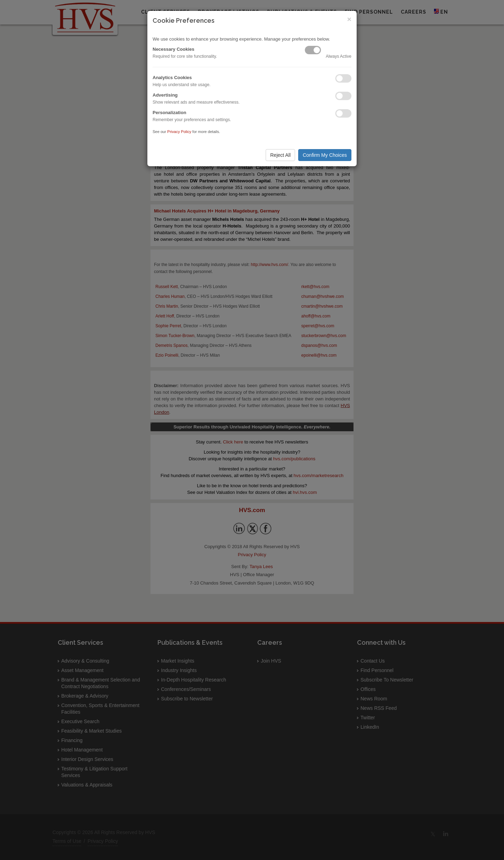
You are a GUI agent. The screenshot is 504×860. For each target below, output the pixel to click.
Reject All (280, 155)
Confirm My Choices (325, 155)
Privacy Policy (179, 132)
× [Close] (349, 19)
